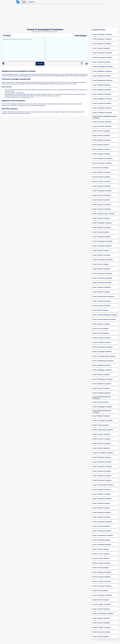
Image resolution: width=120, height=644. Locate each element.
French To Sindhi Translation (101, 508)
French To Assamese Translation (102, 57)
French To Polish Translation (101, 448)
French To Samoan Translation (102, 476)
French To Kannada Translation (102, 283)
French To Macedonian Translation (103, 361)
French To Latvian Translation (102, 338)
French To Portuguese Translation (103, 453)
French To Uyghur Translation (101, 604)
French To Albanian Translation (102, 39)
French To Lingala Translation (101, 342)
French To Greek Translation (101, 200)
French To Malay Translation (101, 375)
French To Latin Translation (101, 333)
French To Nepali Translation (101, 416)
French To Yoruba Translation (101, 632)
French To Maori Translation (101, 388)
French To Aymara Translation (102, 62)
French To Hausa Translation (101, 218)
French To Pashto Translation (102, 439)
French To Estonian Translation (102, 163)
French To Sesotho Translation (102, 499)
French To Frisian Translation (101, 182)
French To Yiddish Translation (101, 627)
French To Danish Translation (101, 136)
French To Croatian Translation (102, 126)
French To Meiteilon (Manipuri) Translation (102, 398)
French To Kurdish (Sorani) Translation (104, 319)
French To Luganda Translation (102, 352)
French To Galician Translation (102, 186)
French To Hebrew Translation (102, 227)
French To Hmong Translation (101, 237)
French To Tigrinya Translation (102, 572)
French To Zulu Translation (101, 637)
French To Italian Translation (101, 269)
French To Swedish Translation (102, 545)
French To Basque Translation (102, 76)
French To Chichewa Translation (102, 113)
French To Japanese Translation (102, 273)
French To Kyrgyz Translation (101, 324)
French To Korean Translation (101, 306)
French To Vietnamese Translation (103, 614)
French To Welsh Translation (101, 618)
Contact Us (32, 2)
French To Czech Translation (101, 131)
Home (24, 2)
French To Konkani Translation (102, 301)
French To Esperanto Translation (103, 159)
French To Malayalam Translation (102, 379)
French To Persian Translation (102, 444)
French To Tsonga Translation (102, 577)
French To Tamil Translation (101, 558)
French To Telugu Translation (101, 563)
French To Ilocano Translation (101, 255)
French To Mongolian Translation (102, 407)
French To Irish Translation (101, 264)
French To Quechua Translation (102, 462)
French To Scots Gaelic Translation (103, 485)
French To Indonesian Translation (103, 260)
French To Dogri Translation (101, 145)
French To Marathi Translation (102, 393)
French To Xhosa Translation (101, 623)
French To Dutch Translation (101, 149)
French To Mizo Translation (101, 402)
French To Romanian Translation (102, 467)
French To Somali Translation (101, 526)
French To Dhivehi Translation (102, 140)
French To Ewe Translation (101, 168)
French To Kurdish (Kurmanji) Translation (105, 315)
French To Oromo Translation (101, 434)
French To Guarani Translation (102, 205)
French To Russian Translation (102, 471)
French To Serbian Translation (102, 494)
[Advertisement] (60, 17)
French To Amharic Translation (102, 44)
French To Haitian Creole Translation (104, 214)
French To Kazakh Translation (102, 287)
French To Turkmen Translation (102, 586)
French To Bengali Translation (102, 85)
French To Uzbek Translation (101, 609)
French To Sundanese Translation (103, 535)
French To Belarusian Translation (103, 80)
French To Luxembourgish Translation (104, 356)
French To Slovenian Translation (102, 522)
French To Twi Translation (100, 591)
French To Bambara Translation (102, 71)
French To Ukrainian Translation (102, 595)
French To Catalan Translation (102, 103)
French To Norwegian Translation (103, 421)
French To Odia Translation (101, 425)
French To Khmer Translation (101, 292)
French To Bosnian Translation (102, 94)
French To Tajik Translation (101, 549)
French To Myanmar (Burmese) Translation (102, 411)
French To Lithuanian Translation (103, 347)
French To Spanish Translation (102, 531)
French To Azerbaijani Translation (103, 67)
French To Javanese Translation (102, 278)
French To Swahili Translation (101, 540)
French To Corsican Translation (102, 122)
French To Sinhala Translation (102, 512)
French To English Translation (101, 154)
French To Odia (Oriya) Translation (103, 430)
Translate (40, 63)
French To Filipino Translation (101, 172)
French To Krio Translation (100, 310)
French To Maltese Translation (102, 384)
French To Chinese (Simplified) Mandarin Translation (105, 117)
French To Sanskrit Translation (102, 480)
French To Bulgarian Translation (102, 99)
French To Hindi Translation (101, 232)
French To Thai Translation (101, 568)
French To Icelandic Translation (102, 246)
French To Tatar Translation (101, 554)
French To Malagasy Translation (102, 370)
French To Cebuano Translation (102, 108)
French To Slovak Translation (101, 517)
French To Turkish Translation (102, 581)
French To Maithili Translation (101, 365)
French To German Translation (102, 195)
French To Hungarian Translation (102, 241)
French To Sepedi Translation (101, 490)
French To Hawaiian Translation (102, 223)
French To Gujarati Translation (102, 209)
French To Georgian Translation (102, 191)
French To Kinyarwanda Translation (103, 296)
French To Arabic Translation (101, 48)
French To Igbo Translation (101, 250)
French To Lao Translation (100, 329)
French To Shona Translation (101, 503)
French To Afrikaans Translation (102, 34)
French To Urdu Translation (101, 600)
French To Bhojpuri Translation (102, 90)
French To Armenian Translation (102, 53)
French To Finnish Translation (101, 177)
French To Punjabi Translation (102, 457)
